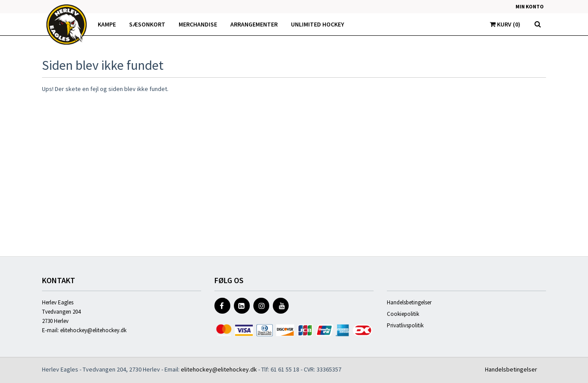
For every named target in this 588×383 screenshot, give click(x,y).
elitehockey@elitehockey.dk (93, 330)
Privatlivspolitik (405, 325)
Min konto (530, 6)
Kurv (505, 24)
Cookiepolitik (403, 314)
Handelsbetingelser (409, 302)
